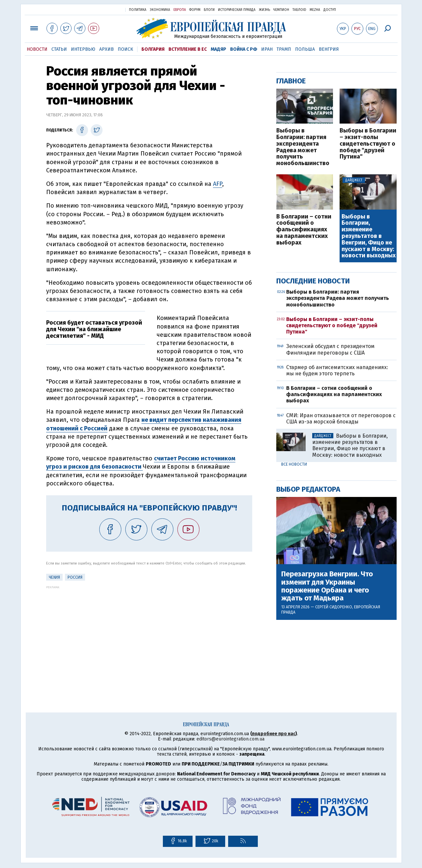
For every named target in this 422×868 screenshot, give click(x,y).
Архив (106, 49)
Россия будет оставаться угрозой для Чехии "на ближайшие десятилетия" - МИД (94, 329)
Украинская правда (104, 9)
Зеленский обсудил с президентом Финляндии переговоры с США (330, 349)
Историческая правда (237, 10)
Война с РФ (244, 49)
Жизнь (264, 10)
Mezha (315, 10)
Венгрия (329, 49)
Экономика (160, 10)
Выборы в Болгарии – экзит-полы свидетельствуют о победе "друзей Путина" (368, 144)
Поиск (125, 49)
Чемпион (281, 10)
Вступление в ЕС (188, 49)
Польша (305, 49)
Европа (180, 10)
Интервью (83, 49)
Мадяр (218, 49)
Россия (75, 577)
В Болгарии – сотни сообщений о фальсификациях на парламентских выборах (304, 230)
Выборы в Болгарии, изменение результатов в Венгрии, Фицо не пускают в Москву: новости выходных (369, 236)
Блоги (209, 10)
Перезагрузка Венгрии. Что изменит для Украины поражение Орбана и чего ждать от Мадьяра (327, 586)
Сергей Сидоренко (334, 607)
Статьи (59, 49)
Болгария (153, 49)
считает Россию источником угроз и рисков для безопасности (141, 463)
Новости (37, 49)
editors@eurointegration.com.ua (230, 739)
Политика (138, 10)
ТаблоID (299, 10)
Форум (195, 10)
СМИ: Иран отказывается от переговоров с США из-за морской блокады (341, 419)
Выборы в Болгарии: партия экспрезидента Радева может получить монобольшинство (303, 147)
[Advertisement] (149, 635)
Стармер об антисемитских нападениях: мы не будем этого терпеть (337, 370)
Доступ (330, 10)
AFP (218, 184)
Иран (267, 49)
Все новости (294, 464)
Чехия (54, 577)
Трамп (284, 49)
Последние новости (313, 281)
